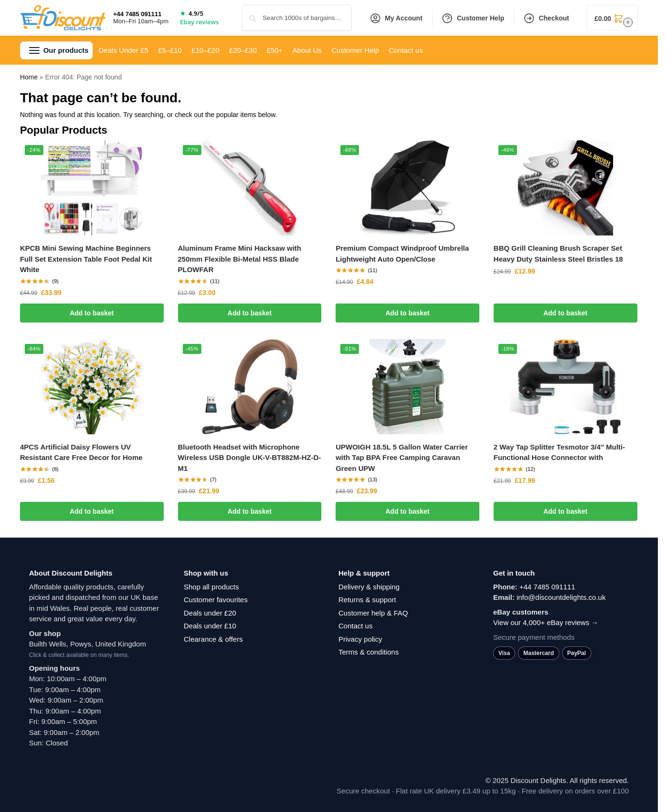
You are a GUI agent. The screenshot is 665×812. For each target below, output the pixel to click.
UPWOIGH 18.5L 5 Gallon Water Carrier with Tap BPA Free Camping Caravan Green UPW (402, 458)
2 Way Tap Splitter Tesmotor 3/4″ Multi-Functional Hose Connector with (559, 452)
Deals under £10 (210, 626)
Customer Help (473, 18)
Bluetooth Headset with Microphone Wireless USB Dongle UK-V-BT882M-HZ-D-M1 (250, 458)
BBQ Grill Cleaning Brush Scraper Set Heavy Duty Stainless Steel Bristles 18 (558, 254)
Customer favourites (216, 600)
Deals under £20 (210, 613)
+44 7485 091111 (547, 587)
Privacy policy (360, 639)
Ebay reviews (199, 22)
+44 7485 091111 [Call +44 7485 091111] (138, 14)
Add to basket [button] (92, 313)
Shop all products (211, 587)
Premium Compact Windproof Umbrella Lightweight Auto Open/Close (402, 254)
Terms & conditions (369, 652)
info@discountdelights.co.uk (561, 597)
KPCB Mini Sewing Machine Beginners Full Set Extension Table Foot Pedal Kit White (86, 259)
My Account (396, 18)
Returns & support (367, 600)
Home (29, 77)
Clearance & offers (213, 639)
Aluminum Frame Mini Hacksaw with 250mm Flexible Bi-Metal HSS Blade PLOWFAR (240, 259)
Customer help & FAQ (373, 613)
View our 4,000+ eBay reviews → (546, 622)
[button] (612, 18)
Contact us (356, 626)
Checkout (546, 18)
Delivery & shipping (369, 587)
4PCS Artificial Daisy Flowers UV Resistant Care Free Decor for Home (81, 452)
